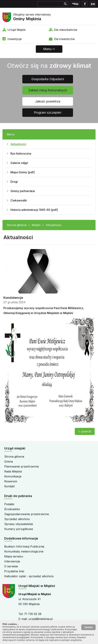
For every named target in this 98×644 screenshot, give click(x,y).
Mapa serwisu (14, 556)
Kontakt (9, 486)
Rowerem (11, 481)
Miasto (36, 225)
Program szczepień (48, 113)
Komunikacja (13, 476)
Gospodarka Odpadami (48, 79)
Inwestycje (15, 39)
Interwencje (12, 561)
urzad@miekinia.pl (40, 619)
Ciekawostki (19, 200)
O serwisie (11, 566)
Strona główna (17, 225)
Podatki (9, 504)
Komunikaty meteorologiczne (24, 551)
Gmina (9, 461)
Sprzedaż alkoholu (17, 519)
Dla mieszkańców (66, 30)
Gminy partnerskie (23, 191)
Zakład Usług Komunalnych (48, 90)
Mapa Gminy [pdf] (23, 172)
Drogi (14, 182)
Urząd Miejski (16, 30)
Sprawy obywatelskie (19, 524)
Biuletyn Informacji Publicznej (24, 546)
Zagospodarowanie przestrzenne (27, 514)
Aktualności (18, 144)
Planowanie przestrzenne (22, 466)
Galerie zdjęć (19, 163)
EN (93, 4)
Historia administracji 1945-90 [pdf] (34, 210)
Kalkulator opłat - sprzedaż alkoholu (29, 576)
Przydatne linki (14, 571)
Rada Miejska (13, 471)
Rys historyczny (21, 153)
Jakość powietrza (48, 101)
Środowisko (12, 509)
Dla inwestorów (64, 39)
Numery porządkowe (19, 529)
